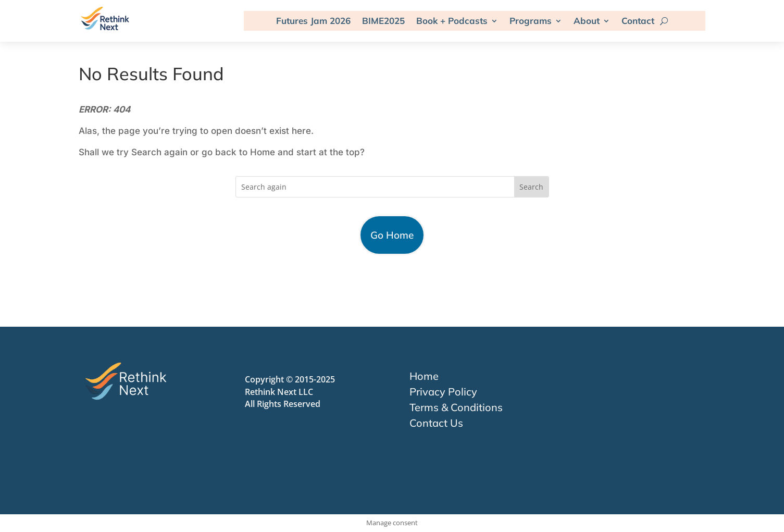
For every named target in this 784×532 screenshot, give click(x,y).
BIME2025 (383, 21)
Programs (531, 21)
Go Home (392, 235)
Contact (638, 21)
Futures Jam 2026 (313, 21)
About (587, 21)
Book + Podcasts (452, 21)
